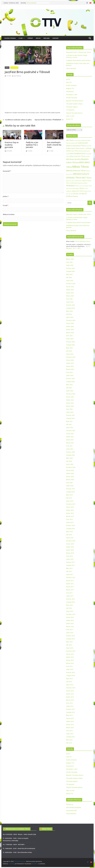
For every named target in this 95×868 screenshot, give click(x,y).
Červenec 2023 (71, 357)
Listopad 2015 (70, 639)
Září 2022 (69, 388)
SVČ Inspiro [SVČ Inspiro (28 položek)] (76, 188)
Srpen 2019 (70, 501)
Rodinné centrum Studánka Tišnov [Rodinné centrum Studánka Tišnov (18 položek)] (84, 186)
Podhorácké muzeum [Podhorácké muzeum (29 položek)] (76, 183)
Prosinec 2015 (70, 636)
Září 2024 (69, 314)
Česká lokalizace (71, 814)
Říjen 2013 (69, 715)
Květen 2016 (70, 620)
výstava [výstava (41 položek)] (74, 191)
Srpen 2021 (70, 428)
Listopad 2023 (70, 345)
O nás (21, 38)
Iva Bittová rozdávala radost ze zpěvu (17, 120)
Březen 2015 (70, 663)
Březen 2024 (70, 333)
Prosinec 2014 (70, 672)
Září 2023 (69, 351)
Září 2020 (69, 461)
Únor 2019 (69, 519)
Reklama (47, 38)
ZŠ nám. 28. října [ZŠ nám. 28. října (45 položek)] (79, 194)
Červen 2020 (70, 470)
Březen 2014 (70, 700)
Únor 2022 (69, 409)
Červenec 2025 (71, 284)
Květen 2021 (70, 437)
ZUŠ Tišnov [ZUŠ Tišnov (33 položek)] (80, 191)
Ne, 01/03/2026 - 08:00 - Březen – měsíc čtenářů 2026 (19, 834)
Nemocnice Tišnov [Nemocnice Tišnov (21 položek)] (71, 181)
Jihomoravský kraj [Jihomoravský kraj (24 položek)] (84, 151)
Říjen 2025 (69, 274)
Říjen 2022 (69, 385)
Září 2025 (69, 277)
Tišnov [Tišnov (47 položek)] (82, 188)
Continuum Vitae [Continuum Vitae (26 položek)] (86, 140)
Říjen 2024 (69, 311)
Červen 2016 (70, 617)
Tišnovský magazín (72, 107)
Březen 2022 (70, 406)
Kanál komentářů (71, 811)
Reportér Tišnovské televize (75, 101)
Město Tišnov (47, 829)
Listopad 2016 (70, 602)
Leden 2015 (70, 669)
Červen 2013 (70, 718)
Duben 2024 (70, 330)
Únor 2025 (69, 299)
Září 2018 (69, 535)
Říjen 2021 (69, 421)
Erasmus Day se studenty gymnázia (12, 145)
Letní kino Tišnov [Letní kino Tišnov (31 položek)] (80, 156)
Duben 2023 (70, 366)
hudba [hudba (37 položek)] (68, 148)
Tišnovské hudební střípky (74, 104)
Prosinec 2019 (70, 489)
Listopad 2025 (70, 271)
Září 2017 (69, 571)
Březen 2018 (70, 553)
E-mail (6, 205)
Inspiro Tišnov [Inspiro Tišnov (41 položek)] (75, 148)
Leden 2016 (70, 633)
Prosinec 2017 (70, 562)
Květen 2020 (70, 473)
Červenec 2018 (71, 541)
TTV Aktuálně (14, 68)
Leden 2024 (70, 339)
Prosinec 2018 (70, 525)
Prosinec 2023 (70, 342)
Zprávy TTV (70, 119)
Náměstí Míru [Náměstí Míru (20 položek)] (78, 181)
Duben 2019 (70, 513)
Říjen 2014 (69, 679)
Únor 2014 (69, 703)
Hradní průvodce (71, 85)
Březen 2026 (70, 259)
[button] (24, 38)
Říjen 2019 (69, 495)
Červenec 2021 (71, 431)
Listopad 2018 (70, 529)
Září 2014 (69, 682)
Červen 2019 (70, 507)
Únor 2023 (69, 372)
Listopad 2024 (70, 308)
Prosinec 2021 (70, 415)
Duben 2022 (70, 403)
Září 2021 (69, 424)
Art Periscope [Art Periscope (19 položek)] (77, 140)
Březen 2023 (70, 369)
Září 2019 (69, 498)
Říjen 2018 (69, 532)
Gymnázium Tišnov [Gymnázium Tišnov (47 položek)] (79, 146)
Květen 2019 (70, 510)
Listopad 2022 (70, 382)
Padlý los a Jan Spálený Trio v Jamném (32, 145)
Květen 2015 (70, 657)
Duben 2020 (70, 476)
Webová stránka (9, 214)
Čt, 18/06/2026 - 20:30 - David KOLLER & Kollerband (19, 848)
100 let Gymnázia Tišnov (82, 241)
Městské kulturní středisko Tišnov (18, 829)
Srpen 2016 (70, 611)
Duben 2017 (70, 587)
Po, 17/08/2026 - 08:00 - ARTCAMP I (14, 844)
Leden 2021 (70, 449)
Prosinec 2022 (70, 379)
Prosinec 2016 (70, 599)
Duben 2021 (70, 440)
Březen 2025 (70, 296)
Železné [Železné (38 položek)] (76, 196)
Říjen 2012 (69, 740)
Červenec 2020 (71, 467)
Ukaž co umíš (70, 116)
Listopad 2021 (70, 418)
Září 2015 (69, 645)
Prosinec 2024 (70, 305)
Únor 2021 (69, 446)
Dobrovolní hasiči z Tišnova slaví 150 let (78, 52)
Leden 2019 (70, 522)
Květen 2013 (70, 721)
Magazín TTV (70, 88)
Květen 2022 (70, 400)
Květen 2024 (70, 326)
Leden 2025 (70, 302)
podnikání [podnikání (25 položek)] (85, 183)
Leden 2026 (70, 265)
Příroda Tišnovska (72, 98)
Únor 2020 (69, 483)
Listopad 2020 (70, 455)
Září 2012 (69, 743)
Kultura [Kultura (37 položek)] (72, 156)
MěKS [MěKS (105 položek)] (82, 162)
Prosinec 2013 (70, 709)
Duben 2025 (70, 293)
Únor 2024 (69, 336)
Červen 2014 (70, 691)
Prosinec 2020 (70, 452)
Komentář (7, 171)
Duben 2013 (70, 725)
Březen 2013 (70, 728)
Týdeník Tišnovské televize (74, 113)
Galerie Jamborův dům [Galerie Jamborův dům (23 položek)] (72, 143)
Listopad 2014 (70, 676)
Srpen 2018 (70, 538)
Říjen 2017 (69, 568)
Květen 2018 (70, 547)
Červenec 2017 (71, 578)
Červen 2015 (70, 654)
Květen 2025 (70, 290)
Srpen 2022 (70, 391)
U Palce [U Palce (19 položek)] (86, 188)
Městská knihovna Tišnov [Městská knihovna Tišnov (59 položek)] (76, 171)
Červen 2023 (70, 360)
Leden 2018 (70, 559)
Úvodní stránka (10, 38)
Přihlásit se (70, 804)
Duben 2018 (70, 550)
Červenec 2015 (71, 651)
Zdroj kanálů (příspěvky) (74, 807)
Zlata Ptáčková (17, 76)
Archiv (38, 38)
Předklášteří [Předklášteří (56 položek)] (71, 186)
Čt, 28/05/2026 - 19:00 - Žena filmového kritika (17, 852)
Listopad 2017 (70, 565)
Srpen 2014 (70, 685)
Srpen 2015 (70, 648)
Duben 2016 (70, 623)
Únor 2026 (69, 262)
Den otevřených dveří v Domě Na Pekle (54, 145)
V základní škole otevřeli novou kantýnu (78, 60)
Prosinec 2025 (70, 268)
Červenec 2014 (71, 688)
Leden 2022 (70, 412)
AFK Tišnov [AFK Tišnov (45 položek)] (70, 140)
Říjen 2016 (69, 605)
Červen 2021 (70, 434)
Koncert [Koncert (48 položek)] (83, 154)
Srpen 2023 (70, 354)
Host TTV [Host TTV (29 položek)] (89, 146)
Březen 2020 (70, 480)
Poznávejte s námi (72, 95)
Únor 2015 (69, 666)
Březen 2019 (70, 516)
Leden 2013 (70, 734)
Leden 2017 (70, 596)
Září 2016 (69, 608)
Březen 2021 (70, 443)
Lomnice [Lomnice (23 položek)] (88, 156)
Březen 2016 (70, 627)
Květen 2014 (70, 694)
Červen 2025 (70, 287)
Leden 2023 (70, 375)
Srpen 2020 (70, 464)
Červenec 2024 (71, 320)
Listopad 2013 (70, 712)
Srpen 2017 (70, 574)
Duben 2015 (70, 660)
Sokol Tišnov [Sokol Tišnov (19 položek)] (69, 188)
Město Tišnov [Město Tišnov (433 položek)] (81, 167)
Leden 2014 (70, 706)
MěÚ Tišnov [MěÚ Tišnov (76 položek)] (87, 178)
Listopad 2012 (70, 737)
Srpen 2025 (70, 281)
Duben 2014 (70, 697)
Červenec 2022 (71, 394)
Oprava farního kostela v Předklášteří (49, 120)
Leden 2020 (70, 486)
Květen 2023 (70, 363)
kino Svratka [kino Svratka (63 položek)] (75, 153)
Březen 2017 (70, 590)
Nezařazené (70, 92)
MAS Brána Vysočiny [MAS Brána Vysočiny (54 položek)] (73, 159)
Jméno (6, 196)
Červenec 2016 (71, 614)
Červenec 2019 (71, 504)
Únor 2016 (69, 630)
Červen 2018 (70, 544)
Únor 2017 (69, 593)
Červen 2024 (70, 323)
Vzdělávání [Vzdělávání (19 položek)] (69, 191)
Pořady (30, 38)
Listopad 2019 (70, 492)
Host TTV (69, 82)
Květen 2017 (70, 584)
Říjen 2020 (69, 458)
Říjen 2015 (69, 642)
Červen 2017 (70, 581)
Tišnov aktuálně (31, 3)
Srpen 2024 (70, 317)
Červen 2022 (70, 397)
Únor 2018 (69, 556)
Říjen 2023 (69, 348)
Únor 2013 (69, 731)
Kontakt (56, 38)
